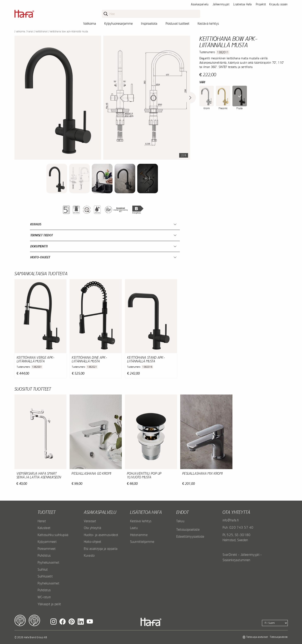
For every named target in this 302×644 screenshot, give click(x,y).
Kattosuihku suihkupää (53, 535)
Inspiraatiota (149, 23)
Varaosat (90, 521)
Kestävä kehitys (208, 23)
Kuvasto (89, 555)
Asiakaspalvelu (200, 4)
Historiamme (139, 535)
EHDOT (182, 512)
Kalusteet (44, 528)
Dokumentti (39, 246)
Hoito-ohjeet (40, 257)
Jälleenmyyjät (221, 4)
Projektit (261, 4)
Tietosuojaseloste (188, 529)
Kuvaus (36, 224)
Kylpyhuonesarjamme (118, 23)
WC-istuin (44, 597)
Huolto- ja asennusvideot (101, 535)
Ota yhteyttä (93, 528)
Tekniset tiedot (42, 235)
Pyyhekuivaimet (48, 562)
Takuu (180, 521)
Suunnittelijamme (142, 542)
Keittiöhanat (41, 32)
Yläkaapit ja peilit (49, 604)
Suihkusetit (45, 576)
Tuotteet (47, 512)
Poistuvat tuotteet (177, 23)
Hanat (30, 32)
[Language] (275, 623)
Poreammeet (47, 549)
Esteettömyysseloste (190, 536)
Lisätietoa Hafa (243, 4)
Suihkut (43, 569)
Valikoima (90, 23)
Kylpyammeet (47, 542)
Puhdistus (44, 555)
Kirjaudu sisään (278, 4)
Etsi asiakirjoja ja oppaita (101, 549)
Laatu (134, 528)
